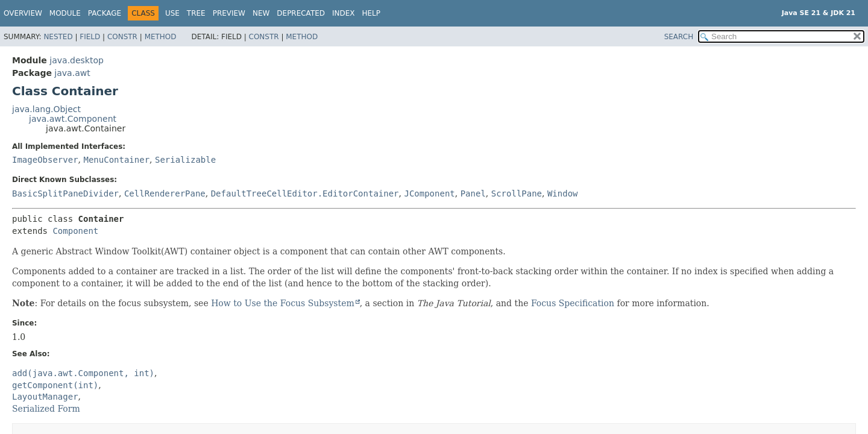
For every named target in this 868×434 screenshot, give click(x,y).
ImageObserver (45, 160)
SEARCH (679, 37)
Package (105, 13)
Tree (196, 13)
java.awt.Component (73, 119)
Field (90, 37)
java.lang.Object (46, 109)
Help (372, 13)
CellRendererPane (165, 193)
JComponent (429, 193)
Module (65, 13)
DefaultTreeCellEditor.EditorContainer (305, 193)
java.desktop (77, 60)
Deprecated (301, 13)
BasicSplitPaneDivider (65, 193)
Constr (122, 37)
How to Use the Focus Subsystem (283, 303)
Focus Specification (573, 303)
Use (172, 13)
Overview (23, 13)
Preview (229, 13)
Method (161, 37)
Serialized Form (46, 409)
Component (75, 231)
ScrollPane (517, 193)
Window (563, 193)
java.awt (72, 73)
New (261, 13)
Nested (58, 37)
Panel (473, 193)
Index (344, 13)
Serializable (185, 160)
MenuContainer (116, 160)
